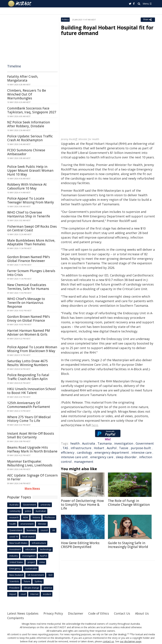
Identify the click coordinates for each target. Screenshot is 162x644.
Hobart (99, 448)
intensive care (142, 452)
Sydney (38, 581)
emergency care (102, 457)
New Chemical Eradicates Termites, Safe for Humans (28, 287)
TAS (65, 448)
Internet (34, 594)
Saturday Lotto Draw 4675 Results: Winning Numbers (28, 363)
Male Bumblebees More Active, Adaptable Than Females (31, 242)
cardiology (84, 452)
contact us (108, 641)
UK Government (36, 575)
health (75, 443)
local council (28, 537)
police (28, 511)
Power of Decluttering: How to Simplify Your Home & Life (82, 505)
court (23, 594)
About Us (142, 613)
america (48, 588)
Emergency (15, 569)
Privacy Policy (53, 613)
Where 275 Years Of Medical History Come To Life (29, 419)
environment (27, 524)
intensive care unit (74, 457)
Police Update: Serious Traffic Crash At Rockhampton (30, 138)
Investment (15, 549)
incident (47, 594)
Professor (50, 517)
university (45, 505)
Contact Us (122, 613)
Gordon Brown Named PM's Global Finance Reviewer (29, 259)
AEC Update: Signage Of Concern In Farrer (32, 477)
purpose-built (141, 448)
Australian (41, 511)
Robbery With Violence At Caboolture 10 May (27, 186)
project (31, 562)
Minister (42, 524)
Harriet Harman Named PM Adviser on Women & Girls (29, 333)
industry (14, 556)
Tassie (124, 448)
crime (42, 562)
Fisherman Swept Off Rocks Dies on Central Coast (32, 228)
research (14, 517)
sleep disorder (126, 457)
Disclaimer (76, 613)
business (31, 530)
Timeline (14, 66)
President (14, 588)
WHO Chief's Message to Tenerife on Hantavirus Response (26, 303)
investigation (124, 443)
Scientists (14, 581)
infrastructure (81, 448)
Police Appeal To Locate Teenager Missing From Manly (31, 200)
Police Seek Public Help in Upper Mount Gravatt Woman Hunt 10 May (30, 171)
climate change (31, 588)
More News (32, 488)
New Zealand (16, 575)
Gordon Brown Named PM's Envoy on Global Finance (29, 319)
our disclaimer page (131, 641)
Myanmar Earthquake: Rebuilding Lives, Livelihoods (30, 463)
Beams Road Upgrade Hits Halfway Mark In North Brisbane (32, 449)
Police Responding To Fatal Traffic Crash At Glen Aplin (28, 377)
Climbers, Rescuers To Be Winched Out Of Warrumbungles (27, 94)
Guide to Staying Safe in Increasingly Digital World (128, 545)
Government (145, 443)
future (27, 581)
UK (54, 530)
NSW (26, 517)
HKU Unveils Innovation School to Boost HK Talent (31, 391)
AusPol (112, 448)
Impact (13, 594)
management (84, 462)
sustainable (31, 569)
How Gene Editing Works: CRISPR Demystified (80, 545)
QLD (50, 575)
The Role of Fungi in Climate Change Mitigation (129, 503)
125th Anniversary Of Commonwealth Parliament (29, 405)
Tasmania (105, 443)
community (15, 511)
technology (46, 549)
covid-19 (14, 537)
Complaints (16, 618)
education (30, 549)
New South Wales (18, 543)
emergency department (112, 452)
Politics (65, 20)
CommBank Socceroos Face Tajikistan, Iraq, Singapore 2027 (32, 110)
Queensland (16, 530)
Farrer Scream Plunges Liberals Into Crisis (31, 273)
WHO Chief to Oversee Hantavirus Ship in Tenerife (29, 214)
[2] (131, 634)
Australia (89, 443)
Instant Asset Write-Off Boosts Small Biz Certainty (31, 435)
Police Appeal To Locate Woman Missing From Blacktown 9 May (32, 349)
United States (16, 562)
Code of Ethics (99, 613)
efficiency (68, 452)
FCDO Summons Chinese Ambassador (26, 152)
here (95, 425)
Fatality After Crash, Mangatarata (23, 78)
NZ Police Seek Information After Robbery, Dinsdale (29, 124)
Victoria (36, 517)
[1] (128, 634)
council (44, 530)
